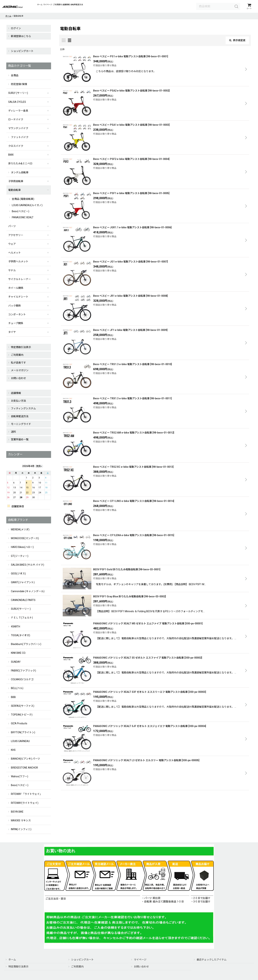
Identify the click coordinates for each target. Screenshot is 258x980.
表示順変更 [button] (237, 41)
